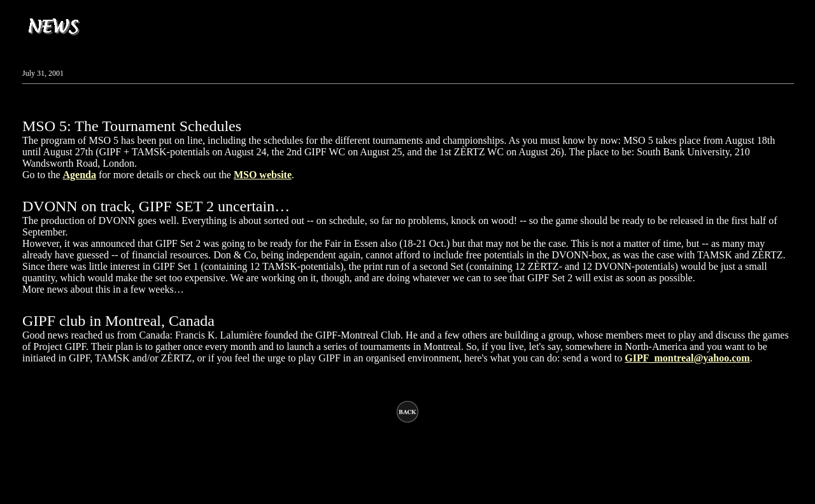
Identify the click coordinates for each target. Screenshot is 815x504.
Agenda (80, 175)
